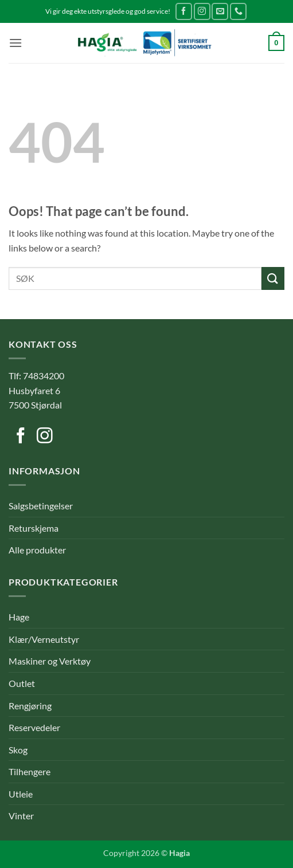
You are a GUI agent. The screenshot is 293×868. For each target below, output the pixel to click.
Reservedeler (34, 727)
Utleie (21, 794)
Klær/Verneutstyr (44, 639)
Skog (18, 750)
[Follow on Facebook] (184, 11)
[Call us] (238, 11)
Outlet (22, 683)
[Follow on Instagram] (202, 11)
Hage (19, 617)
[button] (15, 43)
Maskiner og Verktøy (50, 661)
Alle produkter (37, 550)
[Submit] (273, 278)
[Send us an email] (220, 11)
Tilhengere (30, 771)
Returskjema (34, 528)
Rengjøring (30, 706)
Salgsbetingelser (41, 506)
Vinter (21, 816)
